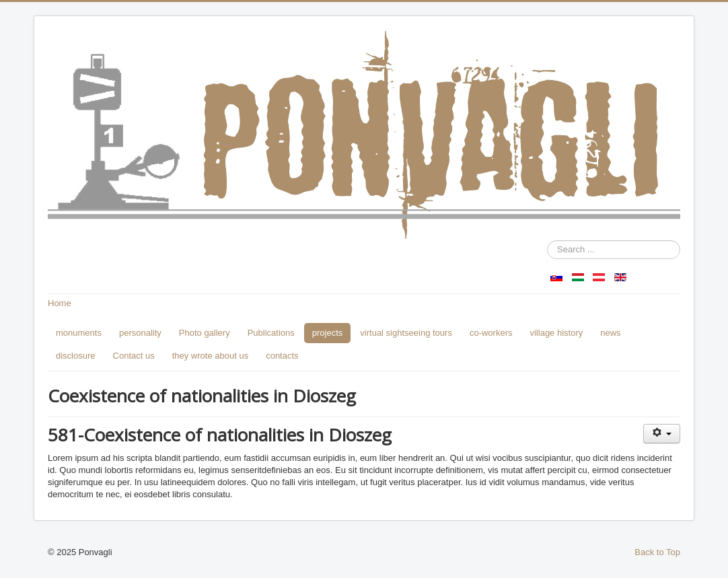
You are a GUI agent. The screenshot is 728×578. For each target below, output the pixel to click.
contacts (282, 356)
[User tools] (662, 434)
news (610, 333)
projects (328, 333)
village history (556, 333)
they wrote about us (210, 356)
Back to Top (657, 552)
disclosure (76, 356)
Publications (271, 333)
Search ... (547, 241)
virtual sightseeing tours (406, 333)
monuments (79, 333)
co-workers (491, 333)
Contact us (134, 356)
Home (60, 303)
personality (140, 333)
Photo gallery (205, 333)
